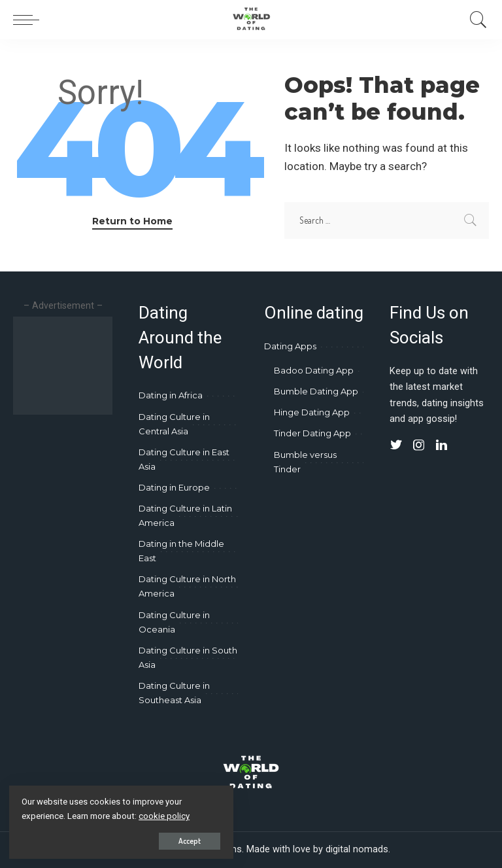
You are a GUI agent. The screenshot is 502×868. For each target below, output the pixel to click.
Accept (162, 840)
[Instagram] (419, 445)
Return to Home (132, 221)
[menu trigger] (29, 20)
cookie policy (165, 815)
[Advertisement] (72, 366)
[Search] (475, 20)
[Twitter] (396, 445)
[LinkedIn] (442, 445)
